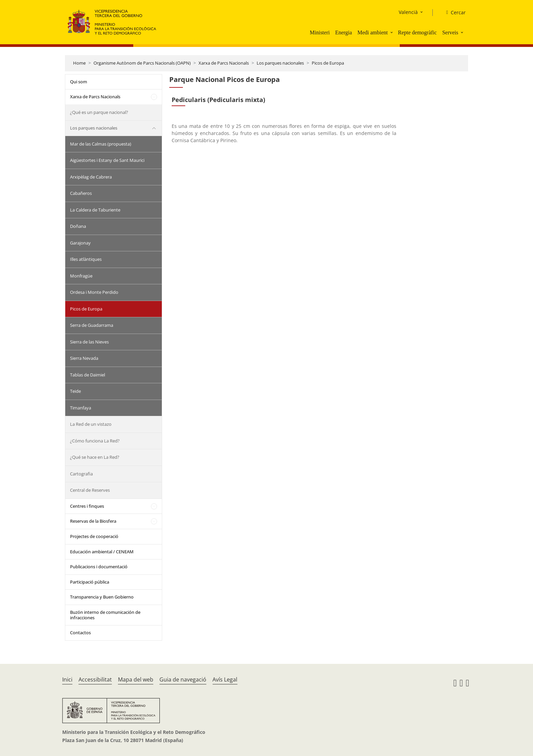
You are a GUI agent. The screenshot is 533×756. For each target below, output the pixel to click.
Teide (75, 391)
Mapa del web (136, 679)
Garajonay (80, 243)
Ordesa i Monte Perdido (94, 292)
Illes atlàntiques (86, 259)
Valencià (408, 12)
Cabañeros (81, 193)
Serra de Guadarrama (92, 325)
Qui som (79, 82)
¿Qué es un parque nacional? (99, 112)
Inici (67, 679)
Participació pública (90, 582)
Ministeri (320, 32)
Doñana (78, 226)
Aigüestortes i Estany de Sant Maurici (107, 160)
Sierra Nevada (84, 358)
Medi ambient (372, 32)
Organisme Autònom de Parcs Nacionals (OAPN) (142, 63)
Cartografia (81, 474)
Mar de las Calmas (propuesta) (101, 144)
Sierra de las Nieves (89, 342)
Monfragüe (81, 276)
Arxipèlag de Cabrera (91, 177)
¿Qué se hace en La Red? (95, 457)
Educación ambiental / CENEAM (102, 552)
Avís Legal (225, 679)
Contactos (80, 633)
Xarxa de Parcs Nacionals (224, 63)
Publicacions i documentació (99, 567)
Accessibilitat (95, 679)
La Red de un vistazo (91, 424)
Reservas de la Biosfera (93, 521)
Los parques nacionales (280, 63)
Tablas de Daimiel (88, 375)
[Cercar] (453, 13)
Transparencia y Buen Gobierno (102, 597)
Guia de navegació (183, 679)
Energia (343, 32)
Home (79, 63)
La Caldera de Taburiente (95, 210)
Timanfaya (81, 408)
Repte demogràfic (417, 32)
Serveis (450, 32)
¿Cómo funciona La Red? (95, 441)
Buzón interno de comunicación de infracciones (105, 615)
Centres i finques (87, 506)
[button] (392, 32)
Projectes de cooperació (94, 536)
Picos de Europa (328, 63)
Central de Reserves (90, 490)
